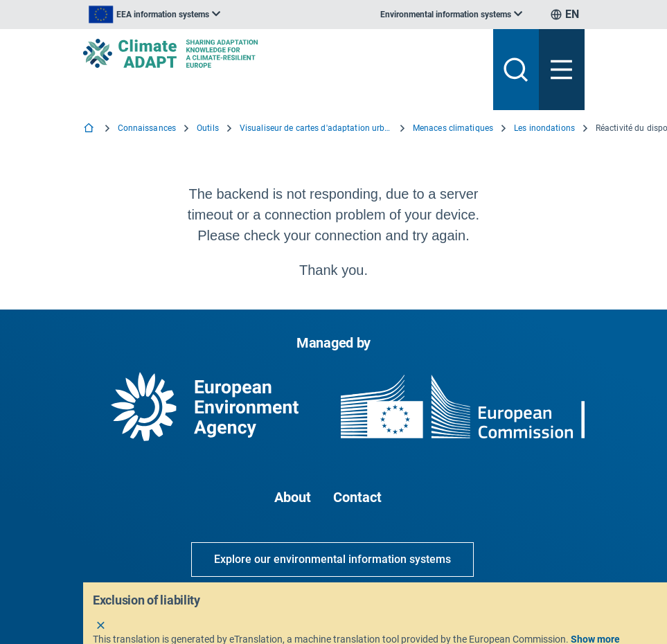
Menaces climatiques (453, 128)
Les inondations (544, 128)
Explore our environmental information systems (332, 559)
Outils (208, 128)
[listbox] (154, 15)
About (293, 497)
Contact (357, 497)
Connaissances (147, 128)
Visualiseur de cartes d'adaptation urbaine (316, 128)
